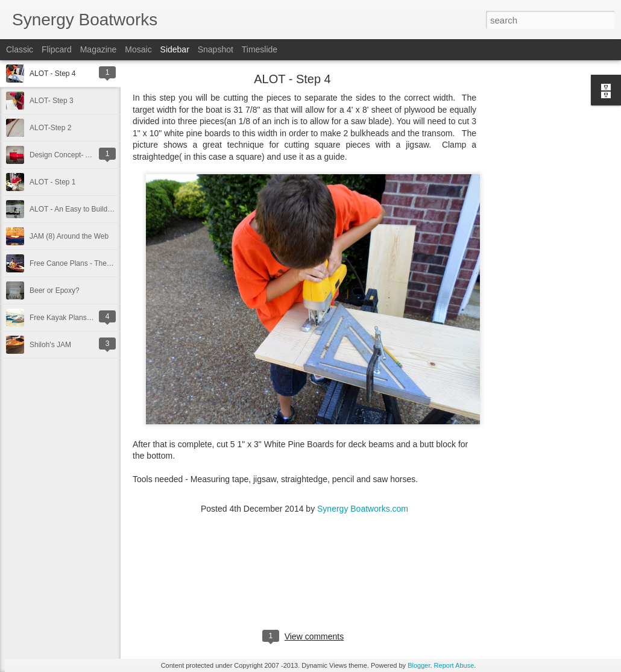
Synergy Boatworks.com (363, 509)
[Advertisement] (543, 268)
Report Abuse (454, 665)
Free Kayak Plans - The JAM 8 (79, 318)
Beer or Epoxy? (55, 290)
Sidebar (175, 49)
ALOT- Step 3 (52, 101)
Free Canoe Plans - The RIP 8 (78, 263)
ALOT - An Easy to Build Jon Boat (84, 209)
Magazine (99, 49)
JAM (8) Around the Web (69, 236)
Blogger (419, 665)
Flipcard (57, 49)
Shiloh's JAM (50, 345)
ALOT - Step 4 (52, 74)
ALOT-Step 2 (50, 128)
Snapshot (216, 49)
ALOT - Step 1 (52, 182)
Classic (20, 49)
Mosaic (138, 49)
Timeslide (260, 49)
